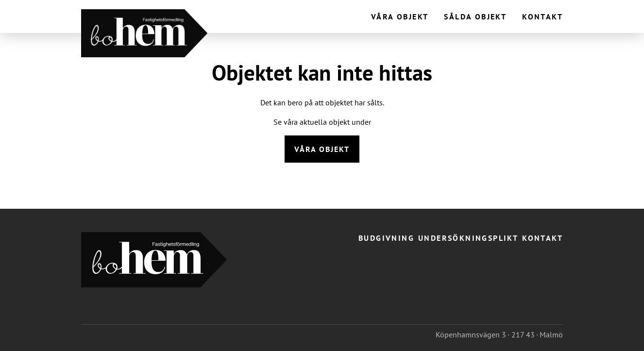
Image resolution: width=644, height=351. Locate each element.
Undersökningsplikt (468, 238)
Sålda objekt (475, 17)
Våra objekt (400, 17)
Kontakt (542, 17)
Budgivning (386, 238)
